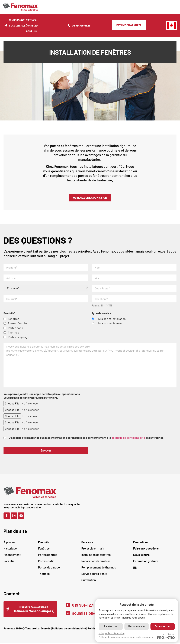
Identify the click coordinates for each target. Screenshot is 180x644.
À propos (9, 542)
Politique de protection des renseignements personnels (125, 637)
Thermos (44, 574)
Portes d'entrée (48, 555)
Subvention (89, 580)
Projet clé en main (93, 549)
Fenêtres (44, 549)
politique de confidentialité (128, 438)
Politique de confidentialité (69, 629)
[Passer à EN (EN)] (155, 568)
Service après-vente (94, 574)
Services (87, 542)
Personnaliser (136, 626)
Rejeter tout (110, 626)
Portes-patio (46, 561)
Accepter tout (163, 626)
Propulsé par (166, 636)
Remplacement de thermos (99, 568)
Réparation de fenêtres (96, 561)
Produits (44, 542)
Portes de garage (49, 568)
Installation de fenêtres (96, 555)
